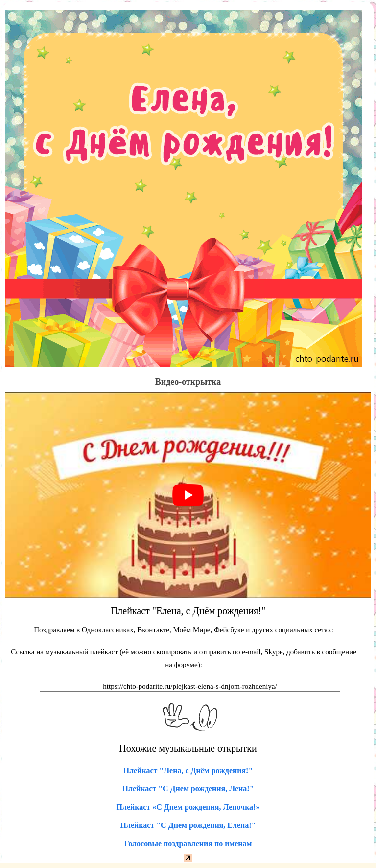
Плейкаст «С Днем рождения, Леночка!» (188, 807)
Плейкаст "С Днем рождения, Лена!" (188, 789)
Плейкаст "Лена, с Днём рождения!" (188, 770)
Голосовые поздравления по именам (188, 843)
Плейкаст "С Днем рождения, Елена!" (188, 825)
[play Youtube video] (188, 495)
